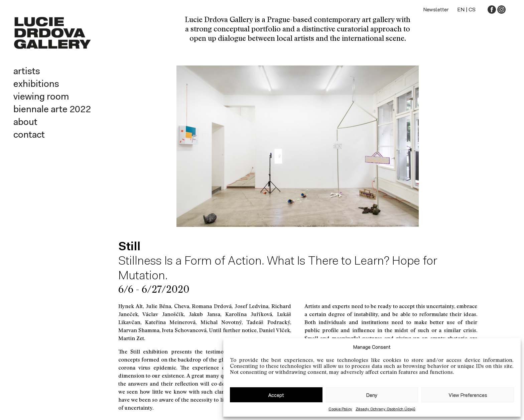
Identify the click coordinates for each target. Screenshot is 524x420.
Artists (27, 72)
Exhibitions (36, 85)
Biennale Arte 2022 (52, 110)
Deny (372, 395)
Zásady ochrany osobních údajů (385, 409)
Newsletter (436, 9)
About (25, 123)
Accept (276, 395)
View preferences (468, 395)
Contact (29, 135)
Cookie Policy (340, 409)
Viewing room (41, 97)
